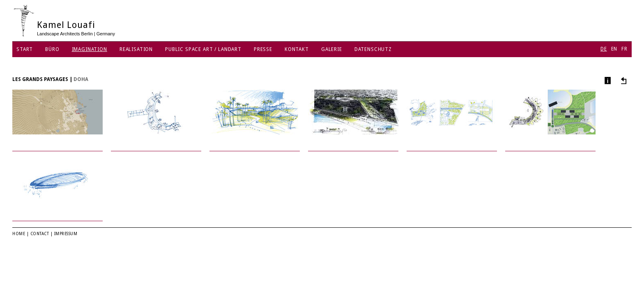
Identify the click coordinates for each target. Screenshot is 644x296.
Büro (52, 49)
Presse (263, 49)
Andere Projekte (622, 80)
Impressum (66, 234)
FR (624, 49)
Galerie (332, 49)
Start (25, 49)
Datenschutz (373, 49)
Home (19, 234)
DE (604, 49)
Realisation (136, 49)
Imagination (90, 49)
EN (614, 49)
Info (607, 80)
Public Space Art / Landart (203, 49)
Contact (40, 234)
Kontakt (297, 49)
